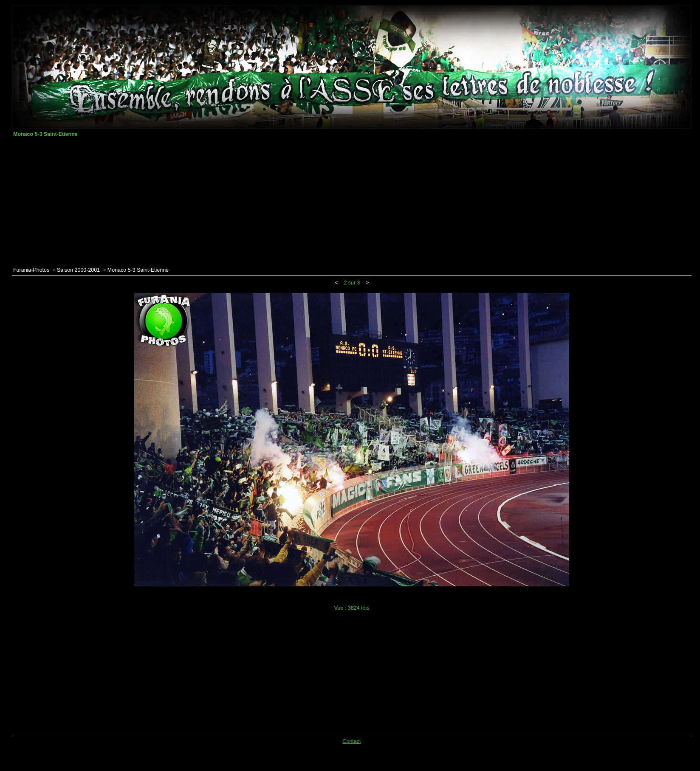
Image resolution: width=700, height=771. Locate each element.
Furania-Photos (31, 270)
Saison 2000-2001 (78, 270)
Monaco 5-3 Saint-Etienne (138, 270)
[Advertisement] (352, 202)
